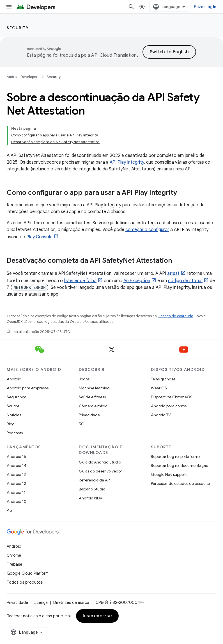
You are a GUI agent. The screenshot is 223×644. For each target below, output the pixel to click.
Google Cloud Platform (28, 573)
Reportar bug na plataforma (176, 456)
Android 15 (16, 456)
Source (13, 406)
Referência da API (95, 480)
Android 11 (16, 492)
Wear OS (159, 388)
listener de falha (80, 281)
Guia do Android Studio (100, 462)
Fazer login (205, 7)
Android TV (161, 415)
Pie (9, 510)
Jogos (84, 379)
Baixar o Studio (92, 489)
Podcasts (15, 433)
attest (173, 273)
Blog (11, 424)
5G (82, 424)
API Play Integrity (127, 162)
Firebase (14, 564)
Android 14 (17, 465)
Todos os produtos (25, 582)
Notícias (14, 415)
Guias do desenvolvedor (100, 471)
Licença (41, 602)
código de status (185, 281)
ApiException (137, 281)
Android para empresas (28, 388)
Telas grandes (163, 379)
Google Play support (169, 474)
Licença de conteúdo (175, 316)
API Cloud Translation (114, 55)
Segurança (17, 397)
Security (18, 28)
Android (14, 379)
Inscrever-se (97, 616)
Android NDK (90, 498)
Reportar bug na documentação (180, 465)
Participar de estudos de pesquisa (181, 483)
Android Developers (23, 77)
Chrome (14, 555)
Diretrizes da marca (71, 602)
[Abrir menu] (9, 7)
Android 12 (16, 483)
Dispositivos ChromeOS (172, 397)
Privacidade (89, 415)
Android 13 (16, 474)
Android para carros (169, 406)
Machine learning (94, 388)
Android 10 (17, 501)
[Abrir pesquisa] (131, 7)
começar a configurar (147, 230)
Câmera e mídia (93, 406)
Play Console (39, 237)
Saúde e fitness (92, 397)
